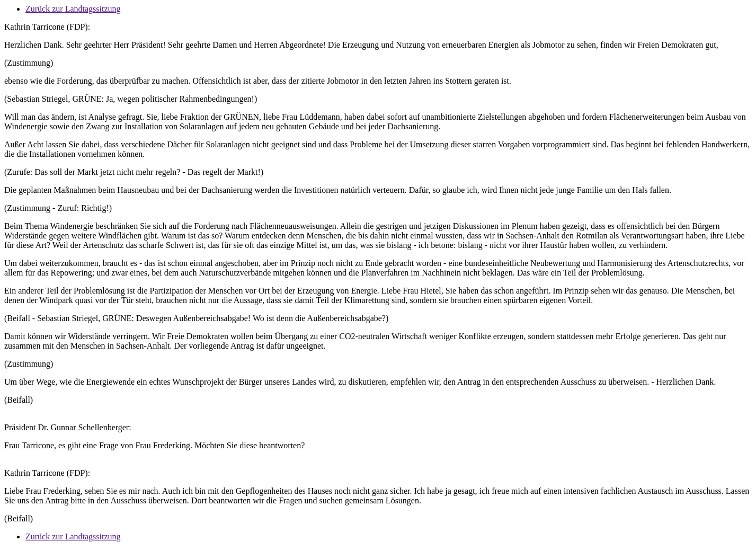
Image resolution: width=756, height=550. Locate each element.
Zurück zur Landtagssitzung (73, 9)
